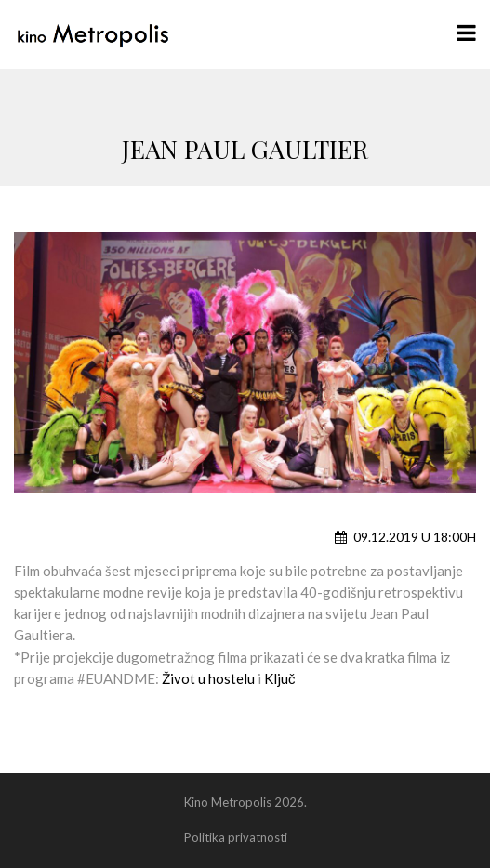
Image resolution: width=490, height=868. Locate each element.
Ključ (280, 678)
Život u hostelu (207, 678)
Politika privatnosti (236, 837)
